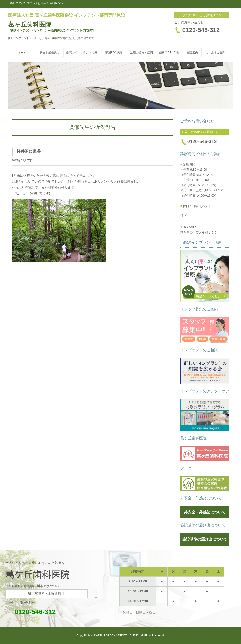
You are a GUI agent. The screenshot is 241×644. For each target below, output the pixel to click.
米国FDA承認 (114, 53)
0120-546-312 (31, 612)
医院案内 (192, 53)
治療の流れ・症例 (141, 53)
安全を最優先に (50, 53)
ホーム (22, 53)
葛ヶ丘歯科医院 (30, 25)
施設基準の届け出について (205, 539)
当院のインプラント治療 (82, 53)
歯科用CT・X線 (169, 53)
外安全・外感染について (205, 512)
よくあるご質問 (215, 53)
